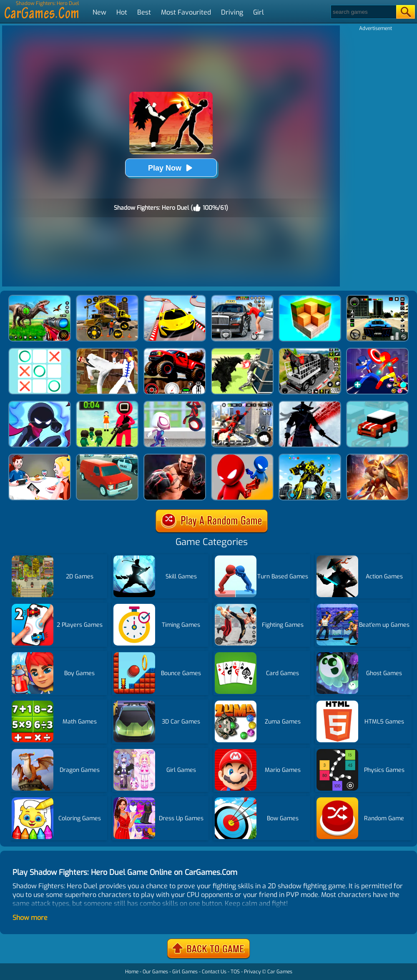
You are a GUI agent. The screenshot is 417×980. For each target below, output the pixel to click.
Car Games (280, 972)
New (99, 12)
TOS (235, 972)
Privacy (252, 972)
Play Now (171, 168)
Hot (122, 12)
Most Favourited (186, 12)
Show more (30, 918)
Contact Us (214, 972)
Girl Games (185, 972)
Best (144, 12)
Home (132, 972)
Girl (259, 12)
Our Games (155, 972)
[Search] (363, 12)
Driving (232, 12)
